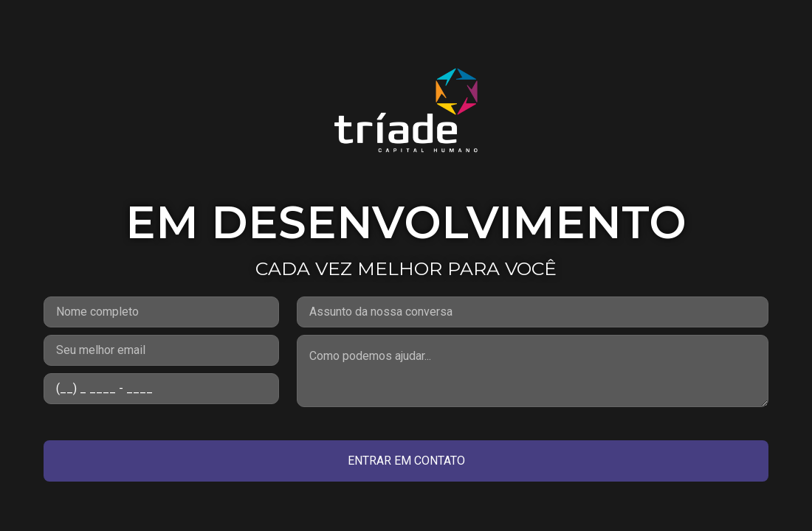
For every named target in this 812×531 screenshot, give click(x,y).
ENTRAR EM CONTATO (406, 461)
